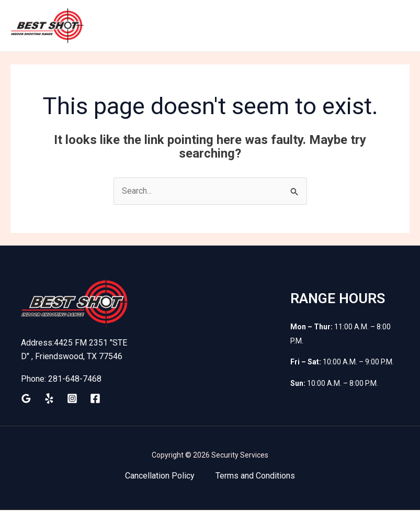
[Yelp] (49, 399)
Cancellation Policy (160, 477)
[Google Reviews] (26, 399)
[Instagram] (72, 399)
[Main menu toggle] (399, 26)
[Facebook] (95, 399)
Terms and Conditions (255, 477)
